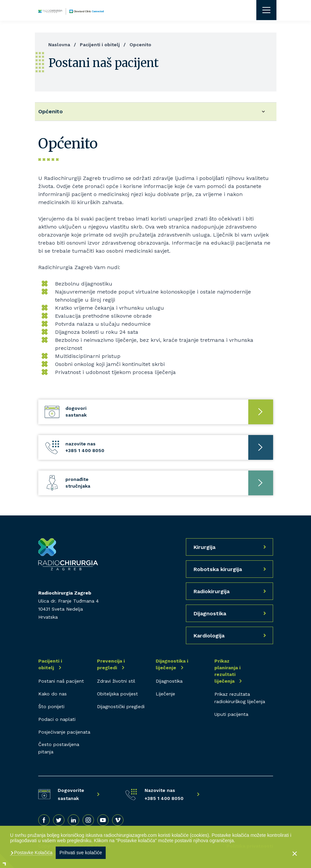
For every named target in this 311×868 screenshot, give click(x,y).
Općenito (50, 111)
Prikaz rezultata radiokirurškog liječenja (240, 698)
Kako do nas (53, 694)
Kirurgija (204, 547)
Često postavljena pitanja (59, 748)
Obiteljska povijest (117, 694)
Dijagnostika (169, 681)
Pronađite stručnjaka (78, 483)
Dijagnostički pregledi (121, 706)
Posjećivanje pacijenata (64, 732)
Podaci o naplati (57, 719)
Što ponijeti (51, 706)
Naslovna (59, 45)
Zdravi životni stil (116, 681)
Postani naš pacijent (61, 681)
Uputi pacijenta (231, 714)
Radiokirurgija (212, 591)
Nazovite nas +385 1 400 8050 (85, 447)
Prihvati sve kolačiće (81, 853)
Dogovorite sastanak (71, 794)
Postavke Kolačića (33, 853)
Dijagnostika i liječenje (172, 664)
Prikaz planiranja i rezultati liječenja (227, 671)
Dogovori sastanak (76, 412)
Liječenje (165, 694)
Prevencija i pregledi (111, 664)
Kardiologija (209, 636)
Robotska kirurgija (218, 569)
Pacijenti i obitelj (100, 45)
